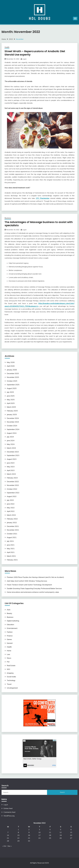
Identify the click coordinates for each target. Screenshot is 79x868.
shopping (10, 673)
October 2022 (12, 489)
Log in (6, 805)
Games (9, 639)
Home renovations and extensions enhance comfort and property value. (33, 592)
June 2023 (11, 463)
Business (8, 218)
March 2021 (11, 556)
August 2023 (12, 459)
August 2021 (12, 537)
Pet (8, 662)
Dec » (10, 846)
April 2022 (11, 511)
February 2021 (12, 560)
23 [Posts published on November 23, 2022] (29, 838)
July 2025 (10, 392)
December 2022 (13, 481)
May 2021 (11, 548)
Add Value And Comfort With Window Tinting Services (27, 581)
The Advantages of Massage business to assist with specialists (37, 224)
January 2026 (12, 370)
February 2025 (12, 411)
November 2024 (13, 422)
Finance (10, 636)
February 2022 (12, 519)
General (10, 643)
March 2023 (11, 474)
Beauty (9, 613)
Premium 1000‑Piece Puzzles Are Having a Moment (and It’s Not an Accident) (35, 577)
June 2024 (11, 440)
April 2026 (11, 366)
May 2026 (11, 362)
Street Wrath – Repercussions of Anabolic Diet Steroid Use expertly (36, 53)
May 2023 (11, 466)
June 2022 (11, 504)
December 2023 (13, 452)
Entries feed (8, 808)
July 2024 (10, 437)
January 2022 (12, 522)
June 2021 (11, 545)
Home (9, 650)
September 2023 (13, 455)
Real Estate (11, 665)
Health (7, 47)
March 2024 (11, 448)
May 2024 (11, 444)
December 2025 (13, 373)
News (9, 658)
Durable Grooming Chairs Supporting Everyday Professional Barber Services (34, 588)
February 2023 (12, 478)
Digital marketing (13, 621)
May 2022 (11, 507)
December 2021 (13, 526)
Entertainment (12, 628)
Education (10, 624)
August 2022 (12, 496)
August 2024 (12, 433)
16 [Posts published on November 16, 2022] (29, 835)
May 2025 (11, 399)
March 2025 (11, 407)
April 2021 (11, 552)
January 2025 (12, 414)
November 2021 (13, 530)
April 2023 (11, 470)
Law (8, 654)
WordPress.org (9, 816)
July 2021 (10, 541)
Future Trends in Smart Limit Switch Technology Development (29, 584)
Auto (9, 609)
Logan (24, 59)
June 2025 (11, 396)
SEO (8, 669)
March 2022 (11, 515)
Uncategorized (12, 688)
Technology (11, 680)
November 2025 (13, 377)
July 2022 (10, 500)
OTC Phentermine (43, 198)
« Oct (4, 846)
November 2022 (13, 485)
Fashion (10, 632)
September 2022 (13, 493)
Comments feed (9, 812)
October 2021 (12, 534)
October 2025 (12, 381)
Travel (9, 684)
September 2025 (13, 384)
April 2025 (11, 403)
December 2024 (13, 418)
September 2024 (13, 429)
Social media (11, 677)
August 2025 (12, 388)
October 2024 (12, 425)
